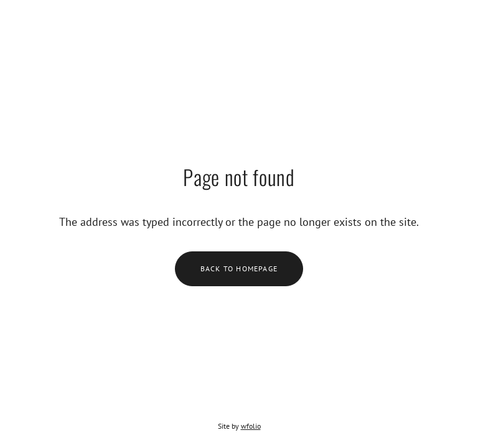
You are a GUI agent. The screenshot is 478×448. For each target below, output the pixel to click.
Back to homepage (239, 268)
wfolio (251, 426)
